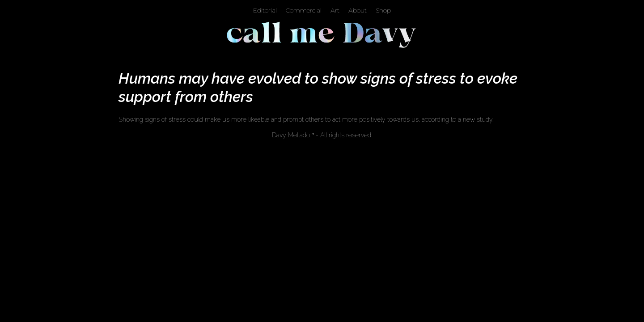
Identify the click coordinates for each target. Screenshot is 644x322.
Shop (383, 10)
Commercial (304, 10)
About (358, 10)
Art (335, 10)
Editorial (265, 10)
